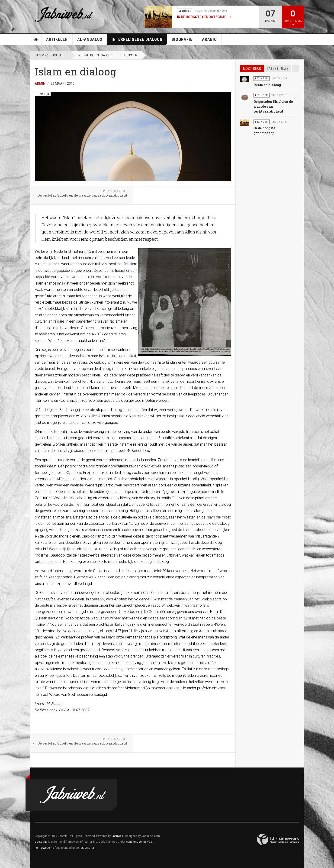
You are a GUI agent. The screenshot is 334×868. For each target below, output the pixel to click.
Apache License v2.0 (139, 842)
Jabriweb (117, 836)
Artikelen (59, 41)
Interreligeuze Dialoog (139, 41)
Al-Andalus (92, 41)
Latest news (278, 69)
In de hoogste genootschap (202, 17)
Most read (252, 69)
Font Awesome (44, 848)
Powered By (278, 839)
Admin (40, 84)
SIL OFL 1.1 (87, 848)
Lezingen (131, 55)
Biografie (182, 39)
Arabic (209, 39)
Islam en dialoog (267, 85)
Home (36, 39)
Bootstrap (41, 842)
